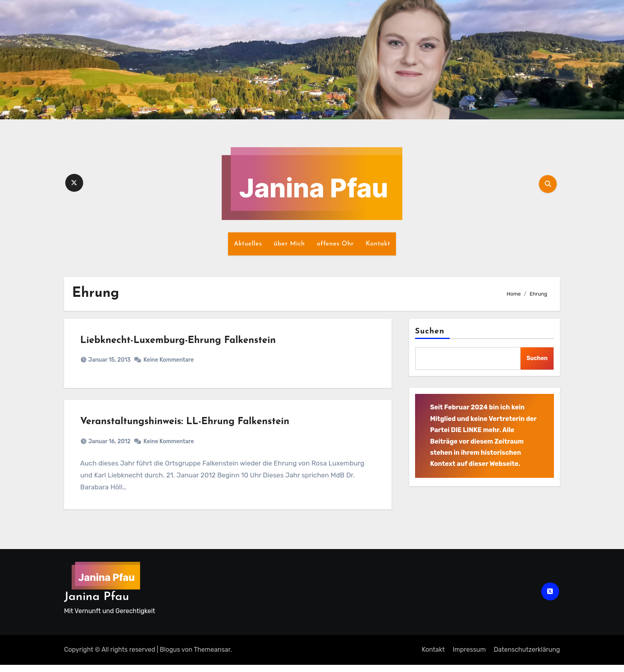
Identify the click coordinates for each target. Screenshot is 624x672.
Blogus (170, 657)
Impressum (469, 657)
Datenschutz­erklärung (527, 657)
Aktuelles (248, 244)
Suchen (430, 331)
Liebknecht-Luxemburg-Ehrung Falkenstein (180, 343)
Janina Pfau (97, 604)
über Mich (289, 244)
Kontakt (378, 244)
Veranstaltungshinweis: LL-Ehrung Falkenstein (186, 427)
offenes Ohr (335, 244)
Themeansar (212, 657)
